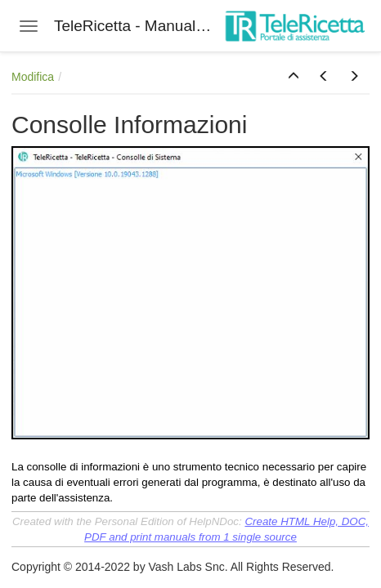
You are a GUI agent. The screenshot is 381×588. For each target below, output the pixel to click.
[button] (294, 77)
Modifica (33, 77)
